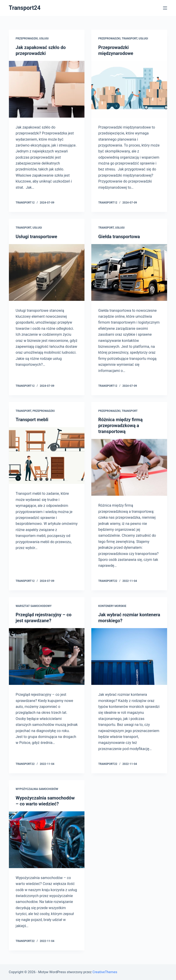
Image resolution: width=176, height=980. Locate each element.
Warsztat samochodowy (34, 606)
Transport (129, 39)
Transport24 (25, 8)
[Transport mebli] (47, 455)
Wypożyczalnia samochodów (37, 789)
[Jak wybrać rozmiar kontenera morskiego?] (129, 656)
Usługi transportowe (37, 237)
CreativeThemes (105, 972)
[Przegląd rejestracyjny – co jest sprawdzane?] (47, 656)
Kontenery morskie (112, 606)
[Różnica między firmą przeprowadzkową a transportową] (129, 467)
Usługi (44, 39)
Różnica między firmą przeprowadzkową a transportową (120, 426)
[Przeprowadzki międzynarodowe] (129, 89)
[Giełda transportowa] (129, 272)
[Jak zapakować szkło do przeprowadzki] (47, 89)
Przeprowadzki (27, 39)
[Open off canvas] (165, 8)
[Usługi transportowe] (47, 272)
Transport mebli (32, 420)
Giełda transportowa (119, 237)
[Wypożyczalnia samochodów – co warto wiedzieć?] (47, 840)
